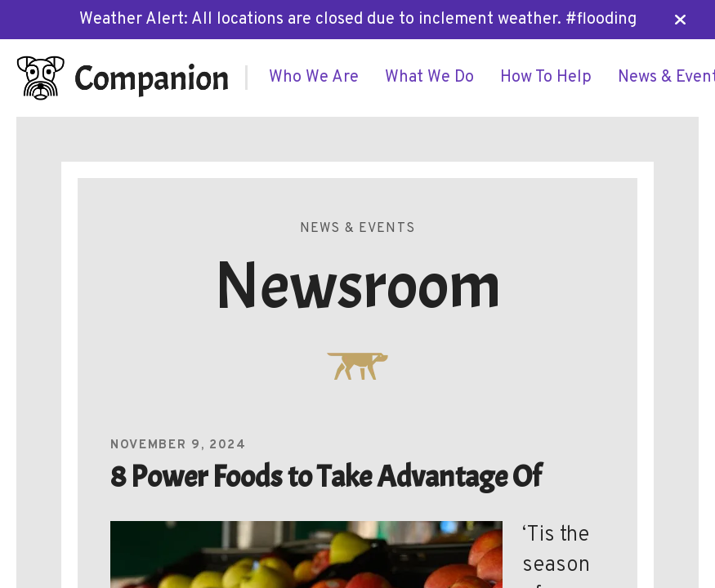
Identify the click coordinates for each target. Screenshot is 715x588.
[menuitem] (314, 78)
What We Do (429, 78)
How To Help (546, 78)
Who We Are (314, 78)
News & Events (357, 229)
